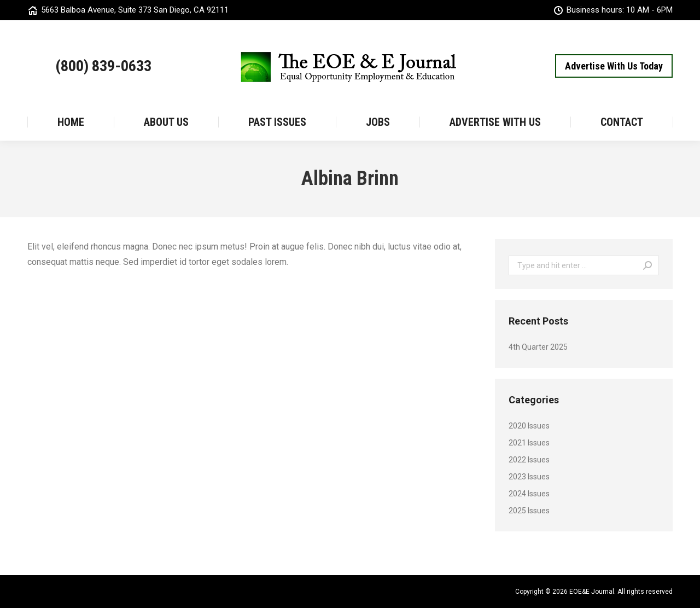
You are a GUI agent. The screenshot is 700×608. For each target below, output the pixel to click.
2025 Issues (529, 511)
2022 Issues (529, 460)
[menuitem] (71, 122)
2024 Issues (529, 494)
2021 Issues (529, 443)
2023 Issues (529, 477)
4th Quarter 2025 (538, 347)
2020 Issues (529, 426)
